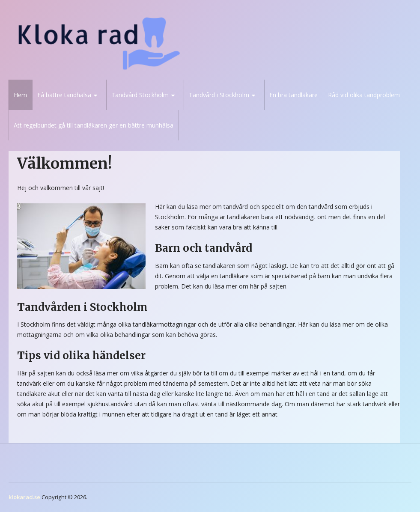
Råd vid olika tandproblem (364, 95)
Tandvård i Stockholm (219, 95)
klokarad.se (24, 497)
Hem (20, 95)
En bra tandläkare (293, 95)
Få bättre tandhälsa (64, 95)
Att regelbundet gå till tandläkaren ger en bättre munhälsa (94, 125)
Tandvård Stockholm (140, 95)
